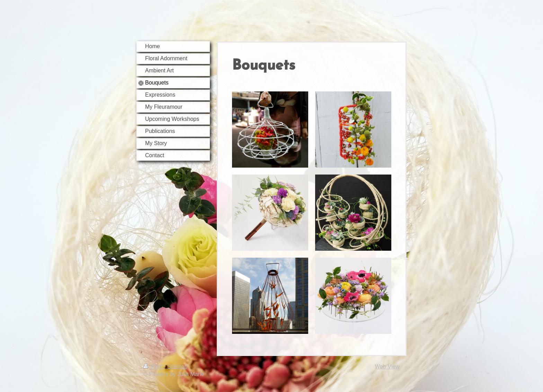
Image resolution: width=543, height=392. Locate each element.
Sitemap (177, 367)
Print (154, 367)
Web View (387, 367)
